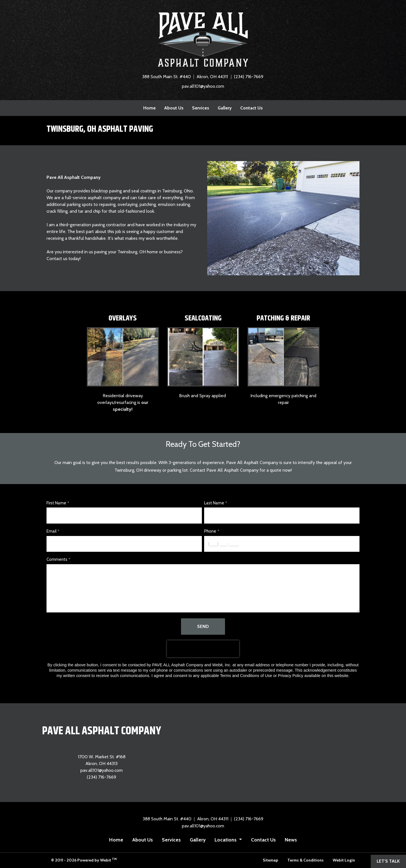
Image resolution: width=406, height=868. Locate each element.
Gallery (225, 108)
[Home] (203, 39)
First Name (56, 503)
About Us (174, 108)
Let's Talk (388, 861)
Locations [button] (226, 840)
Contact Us (251, 108)
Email (51, 531)
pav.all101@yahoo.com (203, 86)
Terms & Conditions (305, 860)
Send (203, 626)
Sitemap (271, 860)
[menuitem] (149, 108)
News (291, 840)
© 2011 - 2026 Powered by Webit (84, 860)
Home (149, 108)
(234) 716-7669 (249, 77)
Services (201, 108)
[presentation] (203, 649)
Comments (57, 559)
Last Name (214, 503)
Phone (210, 531)
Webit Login (344, 860)
